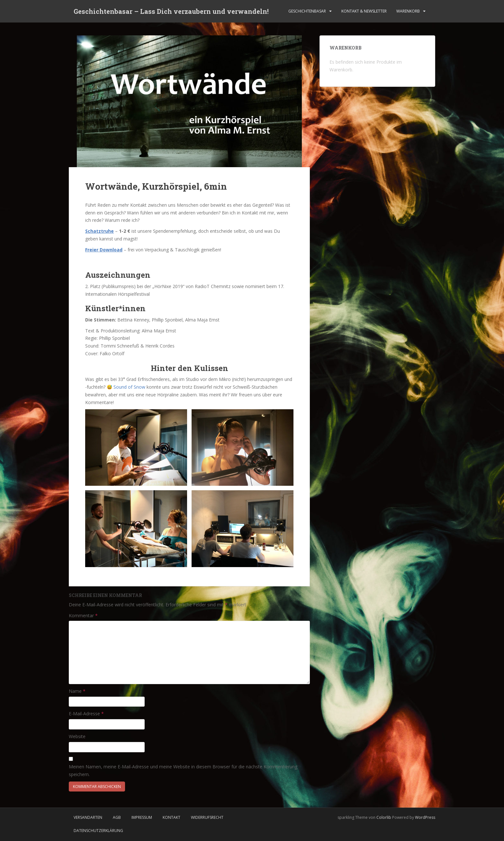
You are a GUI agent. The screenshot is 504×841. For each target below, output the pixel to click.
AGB (117, 817)
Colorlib (384, 817)
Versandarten (88, 817)
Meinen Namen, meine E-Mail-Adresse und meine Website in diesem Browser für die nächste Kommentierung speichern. (183, 770)
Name (77, 691)
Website (77, 736)
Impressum (142, 817)
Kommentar (83, 615)
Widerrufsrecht (207, 817)
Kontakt (171, 817)
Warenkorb (408, 11)
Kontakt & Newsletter (364, 11)
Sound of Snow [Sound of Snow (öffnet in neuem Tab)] (129, 387)
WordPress (425, 817)
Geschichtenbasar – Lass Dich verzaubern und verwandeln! (171, 11)
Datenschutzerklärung (98, 831)
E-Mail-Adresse (86, 714)
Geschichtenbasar (307, 11)
